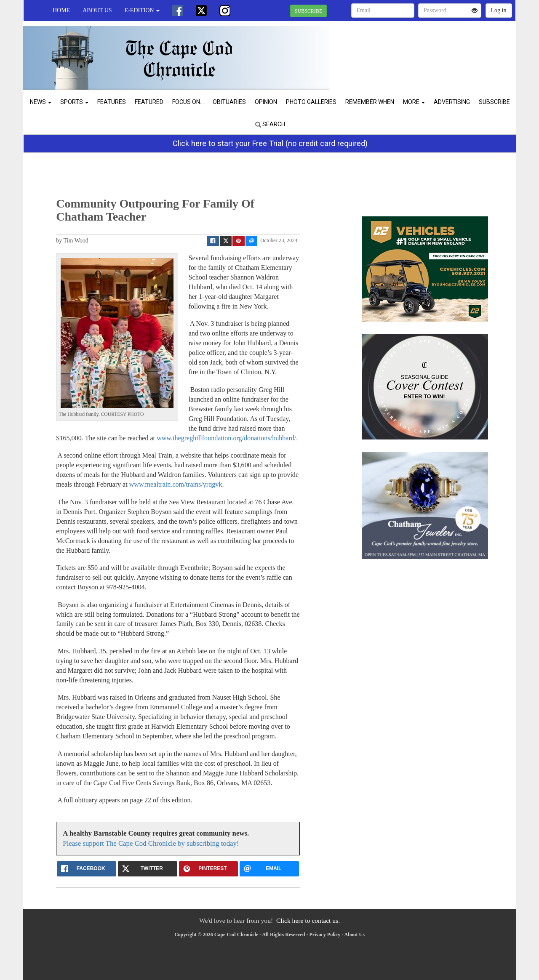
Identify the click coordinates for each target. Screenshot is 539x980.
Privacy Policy (325, 935)
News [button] (41, 102)
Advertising (452, 102)
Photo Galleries (311, 102)
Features (112, 102)
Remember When (370, 102)
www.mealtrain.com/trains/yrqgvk (176, 484)
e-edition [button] (142, 10)
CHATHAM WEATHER (439, 51)
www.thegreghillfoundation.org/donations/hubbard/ (226, 438)
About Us (97, 10)
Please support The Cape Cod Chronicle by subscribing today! (151, 843)
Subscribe (494, 102)
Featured (149, 102)
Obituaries (229, 102)
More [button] (414, 102)
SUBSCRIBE (308, 11)
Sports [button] (74, 102)
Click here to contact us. (308, 920)
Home (61, 10)
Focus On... (188, 102)
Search (270, 124)
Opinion (266, 102)
